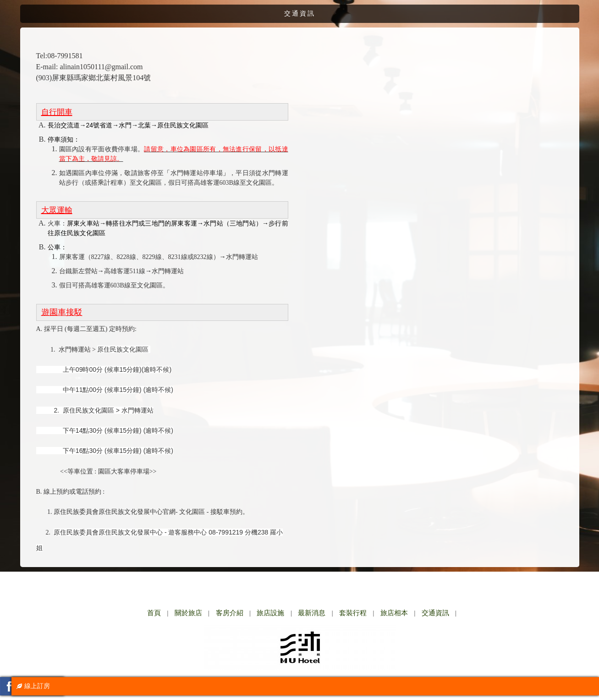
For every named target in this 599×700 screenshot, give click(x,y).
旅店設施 (270, 613)
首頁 (154, 613)
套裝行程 (353, 613)
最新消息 (312, 613)
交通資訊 (435, 613)
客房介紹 (230, 613)
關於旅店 (188, 613)
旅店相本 (394, 613)
